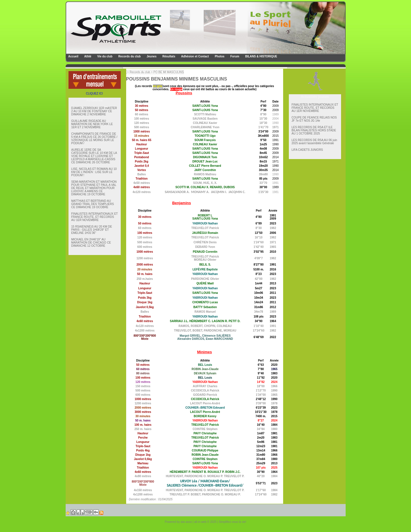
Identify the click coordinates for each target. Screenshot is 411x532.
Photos (219, 56)
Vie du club (104, 56)
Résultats (168, 56)
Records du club (129, 56)
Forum (234, 56)
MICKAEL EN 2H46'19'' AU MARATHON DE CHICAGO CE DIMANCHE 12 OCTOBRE (91, 243)
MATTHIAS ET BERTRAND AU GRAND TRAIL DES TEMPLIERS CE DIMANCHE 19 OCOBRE (93, 204)
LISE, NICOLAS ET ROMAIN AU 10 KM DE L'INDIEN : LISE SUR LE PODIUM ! (94, 172)
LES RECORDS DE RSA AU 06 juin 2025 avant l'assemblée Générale (315, 142)
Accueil (73, 56)
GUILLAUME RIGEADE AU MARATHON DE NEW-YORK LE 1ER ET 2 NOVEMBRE (92, 124)
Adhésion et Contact (195, 56)
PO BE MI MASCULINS (169, 72)
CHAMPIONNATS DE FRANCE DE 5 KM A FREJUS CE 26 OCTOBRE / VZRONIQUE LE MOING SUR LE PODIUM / (94, 138)
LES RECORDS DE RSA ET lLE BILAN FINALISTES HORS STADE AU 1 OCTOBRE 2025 (314, 130)
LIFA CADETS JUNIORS (307, 150)
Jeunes (151, 56)
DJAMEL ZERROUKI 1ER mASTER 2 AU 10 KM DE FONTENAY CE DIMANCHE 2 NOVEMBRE (94, 111)
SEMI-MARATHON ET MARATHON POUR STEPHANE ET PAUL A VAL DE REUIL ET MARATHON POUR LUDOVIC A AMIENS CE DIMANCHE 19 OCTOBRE (94, 188)
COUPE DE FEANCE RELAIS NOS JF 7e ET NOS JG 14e (314, 119)
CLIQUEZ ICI (94, 94)
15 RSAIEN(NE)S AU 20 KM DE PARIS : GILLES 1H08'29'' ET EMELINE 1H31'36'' (92, 230)
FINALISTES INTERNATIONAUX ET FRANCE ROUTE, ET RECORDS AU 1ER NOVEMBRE (95, 217)
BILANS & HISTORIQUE (261, 56)
